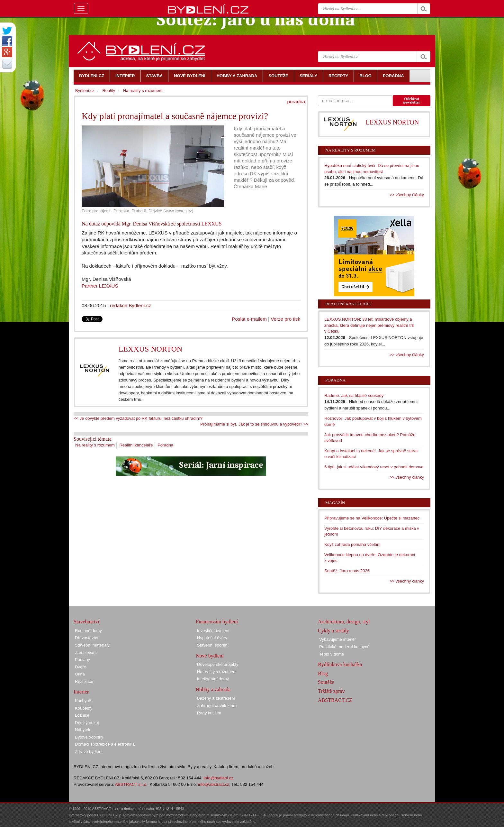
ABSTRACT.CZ (335, 700)
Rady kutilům (209, 713)
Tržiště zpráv (331, 691)
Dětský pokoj (87, 723)
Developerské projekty (218, 664)
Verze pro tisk (285, 319)
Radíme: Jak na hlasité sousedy (354, 395)
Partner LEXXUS (100, 286)
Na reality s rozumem (95, 445)
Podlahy (82, 660)
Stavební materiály (92, 645)
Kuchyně (83, 701)
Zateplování (86, 652)
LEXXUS (211, 224)
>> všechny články (407, 195)
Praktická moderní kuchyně (344, 647)
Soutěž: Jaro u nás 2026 (347, 571)
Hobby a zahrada (213, 689)
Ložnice (82, 715)
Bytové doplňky (89, 737)
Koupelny (84, 708)
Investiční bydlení (213, 631)
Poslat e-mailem (249, 319)
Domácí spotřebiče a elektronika (105, 744)
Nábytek (83, 730)
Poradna (165, 445)
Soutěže (326, 682)
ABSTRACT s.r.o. (131, 784)
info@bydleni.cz (219, 778)
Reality (109, 91)
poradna (296, 101)
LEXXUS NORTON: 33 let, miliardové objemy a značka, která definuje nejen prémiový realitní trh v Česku (369, 325)
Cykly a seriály (333, 631)
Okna (80, 674)
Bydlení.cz (85, 91)
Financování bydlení (217, 622)
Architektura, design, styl (344, 622)
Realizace (84, 681)
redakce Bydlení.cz (130, 305)
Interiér (81, 692)
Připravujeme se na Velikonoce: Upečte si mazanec (372, 518)
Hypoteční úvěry (212, 638)
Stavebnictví (86, 622)
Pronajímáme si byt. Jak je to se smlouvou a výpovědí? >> (254, 424)
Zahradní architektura (217, 706)
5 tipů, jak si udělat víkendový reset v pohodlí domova (374, 467)
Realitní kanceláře (136, 445)
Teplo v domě (332, 654)
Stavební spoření (213, 645)
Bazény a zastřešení (216, 698)
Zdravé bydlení (89, 752)
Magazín (335, 503)
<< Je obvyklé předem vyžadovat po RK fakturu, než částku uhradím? (138, 418)
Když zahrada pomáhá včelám (352, 544)
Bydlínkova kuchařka (340, 664)
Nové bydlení (210, 656)
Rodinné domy (88, 631)
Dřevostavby (86, 638)
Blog (323, 673)
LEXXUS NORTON (151, 349)
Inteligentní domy (213, 679)
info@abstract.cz (214, 784)
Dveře (81, 667)
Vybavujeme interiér (337, 639)
